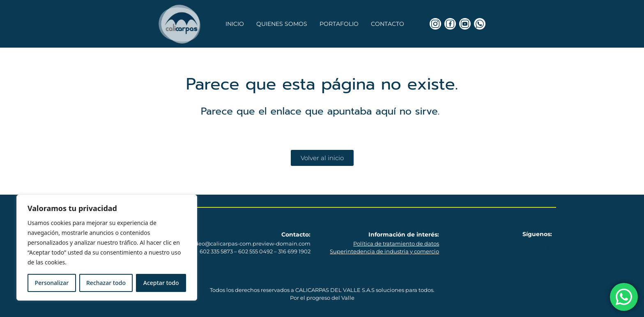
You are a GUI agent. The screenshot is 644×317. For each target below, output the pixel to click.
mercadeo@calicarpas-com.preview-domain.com (244, 243)
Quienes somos (282, 24)
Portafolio (339, 24)
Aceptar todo (161, 283)
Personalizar (52, 283)
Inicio (235, 24)
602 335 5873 (216, 251)
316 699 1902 (294, 251)
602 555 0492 (255, 251)
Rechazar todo (106, 283)
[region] (107, 248)
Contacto (388, 24)
